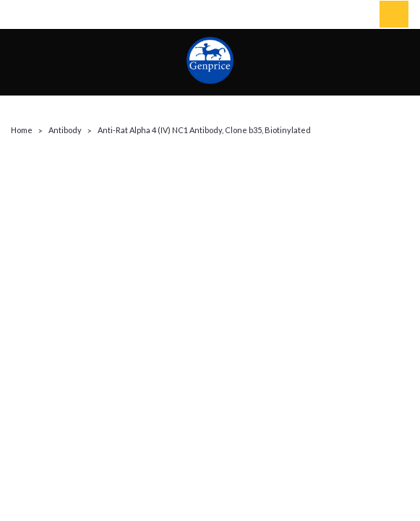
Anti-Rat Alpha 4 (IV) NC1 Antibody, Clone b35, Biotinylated (204, 130)
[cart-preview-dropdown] (391, 14)
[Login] (359, 14)
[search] (326, 14)
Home (22, 130)
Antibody (65, 130)
